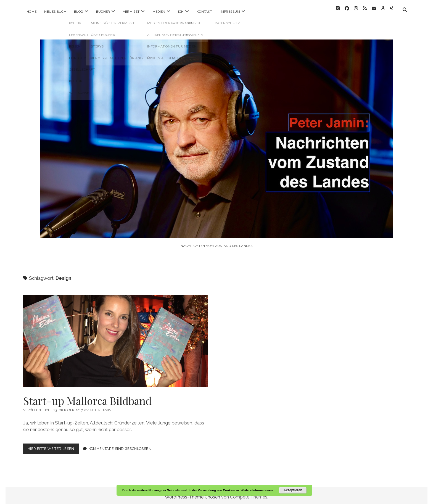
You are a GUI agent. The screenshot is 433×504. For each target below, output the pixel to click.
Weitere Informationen (257, 490)
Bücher (103, 12)
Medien (159, 12)
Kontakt (204, 12)
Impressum (230, 12)
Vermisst (131, 12)
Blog (79, 12)
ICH (181, 12)
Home (31, 12)
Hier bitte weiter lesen (53, 447)
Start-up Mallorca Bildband (115, 338)
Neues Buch (55, 12)
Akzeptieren (293, 490)
